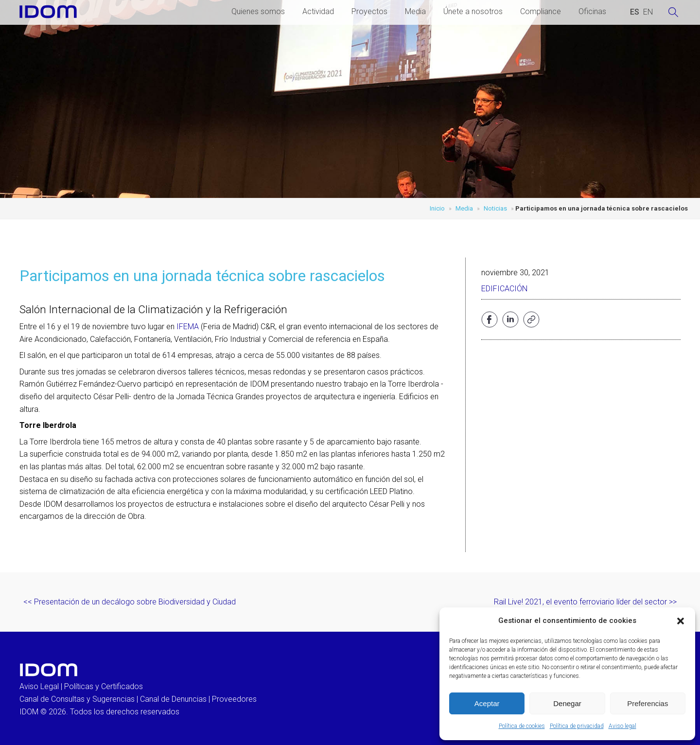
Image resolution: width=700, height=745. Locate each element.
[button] (681, 621)
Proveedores (234, 699)
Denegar (567, 703)
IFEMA (188, 327)
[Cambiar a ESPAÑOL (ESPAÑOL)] (635, 12)
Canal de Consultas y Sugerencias (77, 699)
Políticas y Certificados (104, 686)
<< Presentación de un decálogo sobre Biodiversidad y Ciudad (130, 602)
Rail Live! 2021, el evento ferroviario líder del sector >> (585, 602)
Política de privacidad (577, 726)
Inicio (437, 208)
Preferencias (647, 703)
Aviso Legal (39, 686)
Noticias (495, 208)
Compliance (541, 11)
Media (415, 11)
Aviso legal (622, 726)
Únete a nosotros (473, 11)
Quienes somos (258, 11)
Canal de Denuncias (173, 699)
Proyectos (369, 11)
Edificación (504, 289)
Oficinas (592, 11)
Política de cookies (522, 726)
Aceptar (487, 703)
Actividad (318, 11)
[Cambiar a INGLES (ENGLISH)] (648, 12)
